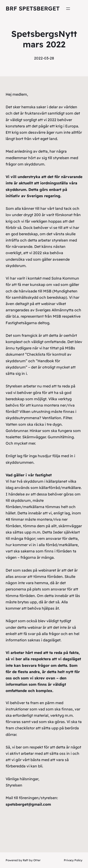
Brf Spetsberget (33, 8)
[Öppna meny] (68, 9)
